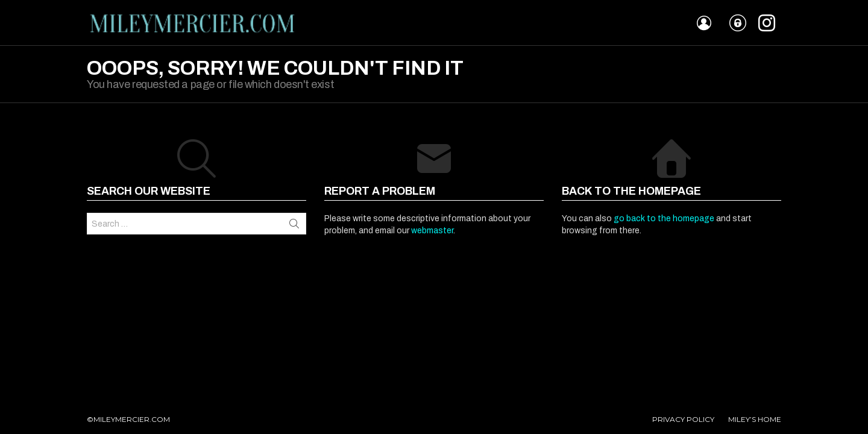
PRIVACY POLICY (683, 419)
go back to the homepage (664, 219)
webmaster (432, 231)
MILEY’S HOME (755, 419)
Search (294, 224)
